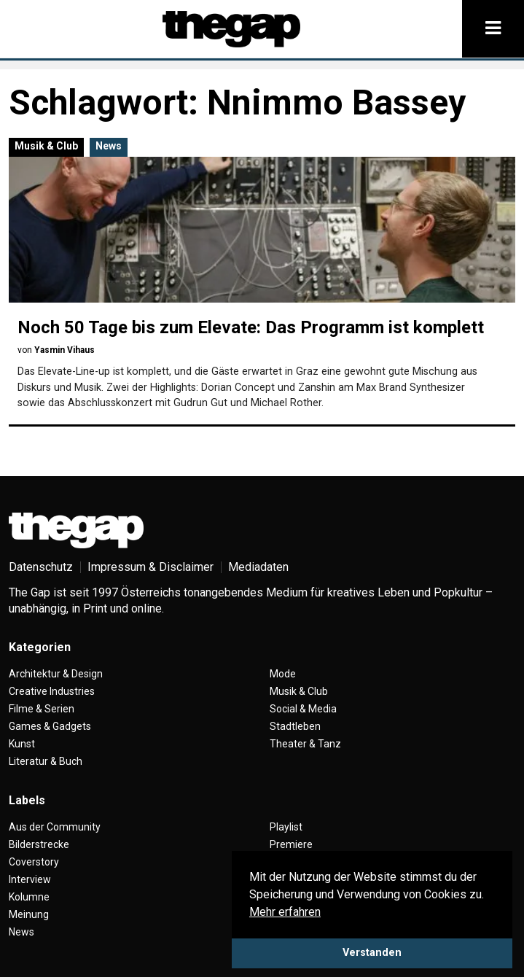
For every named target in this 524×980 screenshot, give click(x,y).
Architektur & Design (56, 674)
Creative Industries (52, 691)
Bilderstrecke (39, 844)
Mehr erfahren (285, 912)
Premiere (291, 844)
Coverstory (34, 862)
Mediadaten (258, 567)
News (109, 146)
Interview (30, 879)
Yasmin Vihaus (64, 350)
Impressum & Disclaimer (150, 567)
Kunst (22, 744)
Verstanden (372, 953)
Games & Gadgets (50, 726)
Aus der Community (55, 827)
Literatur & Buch (46, 761)
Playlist (286, 827)
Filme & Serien (42, 709)
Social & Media (303, 709)
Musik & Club (46, 146)
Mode (283, 674)
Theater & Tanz (305, 744)
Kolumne (29, 897)
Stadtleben (295, 726)
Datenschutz (41, 567)
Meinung (29, 914)
